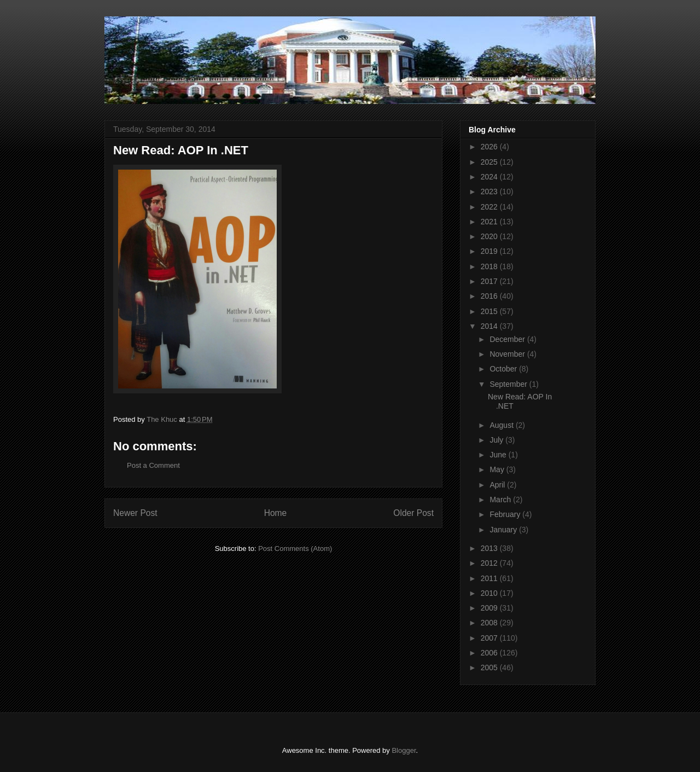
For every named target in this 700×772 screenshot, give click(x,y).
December (508, 339)
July (497, 440)
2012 (490, 563)
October (504, 369)
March (501, 500)
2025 (490, 162)
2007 (490, 638)
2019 (490, 251)
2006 (490, 653)
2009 (490, 608)
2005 (490, 667)
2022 (490, 207)
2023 (490, 191)
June (499, 455)
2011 (490, 578)
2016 (490, 296)
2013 (490, 548)
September (509, 384)
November (508, 354)
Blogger (404, 750)
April (498, 485)
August (502, 425)
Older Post (413, 513)
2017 (490, 281)
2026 (490, 147)
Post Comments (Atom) (295, 548)
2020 (490, 236)
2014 (490, 326)
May (498, 469)
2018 (490, 266)
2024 (490, 177)
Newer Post (135, 513)
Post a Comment (153, 465)
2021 (490, 222)
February (506, 514)
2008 (490, 623)
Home (276, 513)
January (504, 530)
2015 (490, 311)
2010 (490, 593)
